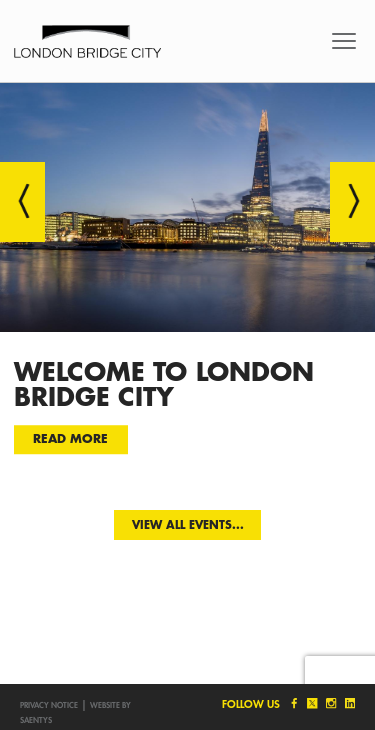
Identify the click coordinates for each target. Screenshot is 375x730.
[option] (187, 282)
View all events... (188, 524)
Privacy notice (49, 705)
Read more (70, 439)
